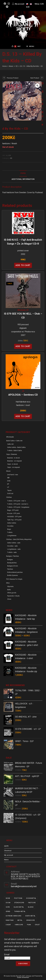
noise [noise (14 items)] (8, 898)
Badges (10, 560)
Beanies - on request (14, 461)
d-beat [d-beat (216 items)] (8, 925)
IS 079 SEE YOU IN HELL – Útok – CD (23, 316)
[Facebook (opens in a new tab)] (5, 4)
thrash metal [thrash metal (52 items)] (20, 911)
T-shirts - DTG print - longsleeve (18, 507)
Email (7, 954)
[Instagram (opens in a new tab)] (9, 4)
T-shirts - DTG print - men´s (17, 501)
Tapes (9, 490)
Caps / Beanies (12, 454)
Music (8, 471)
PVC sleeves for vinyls (14, 579)
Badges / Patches (13, 556)
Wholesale (21, 310)
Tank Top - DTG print (14, 520)
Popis (23, 173)
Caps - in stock (13, 464)
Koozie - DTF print (14, 513)
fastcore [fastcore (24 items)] (32, 903)
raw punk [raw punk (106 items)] (10, 920)
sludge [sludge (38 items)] (31, 907)
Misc (8, 583)
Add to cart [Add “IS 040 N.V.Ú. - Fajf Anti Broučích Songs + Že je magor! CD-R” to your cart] (23, 265)
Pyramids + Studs (13, 596)
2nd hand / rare (13, 475)
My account (9, 855)
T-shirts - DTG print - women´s (18, 504)
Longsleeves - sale (14, 549)
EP (8, 484)
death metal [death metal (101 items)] (30, 916)
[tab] (23, 173)
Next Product (35, 78)
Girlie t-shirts (12, 523)
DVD (9, 481)
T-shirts (10, 532)
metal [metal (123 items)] (20, 920)
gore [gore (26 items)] (8, 907)
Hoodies (10, 526)
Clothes (9, 497)
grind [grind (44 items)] (8, 911)
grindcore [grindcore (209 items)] (31, 920)
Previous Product (13, 78)
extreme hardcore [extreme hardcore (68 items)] (14, 916)
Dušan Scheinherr (23, 977)
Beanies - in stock (13, 458)
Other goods (12, 593)
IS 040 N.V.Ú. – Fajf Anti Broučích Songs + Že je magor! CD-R (23, 242)
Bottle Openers (13, 575)
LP (8, 487)
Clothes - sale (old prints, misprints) (19, 539)
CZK (42, 4)
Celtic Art (10, 444)
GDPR (6, 846)
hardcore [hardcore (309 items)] (19, 925)
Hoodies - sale (12, 546)
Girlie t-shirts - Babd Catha (16, 447)
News (6, 860)
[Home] (4, 66)
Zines (9, 599)
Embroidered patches (15, 572)
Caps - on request (13, 467)
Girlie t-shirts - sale (14, 543)
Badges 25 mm (13, 566)
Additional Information (23, 179)
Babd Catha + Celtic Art (14, 441)
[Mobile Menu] (30, 46)
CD (11, 158)
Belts (9, 590)
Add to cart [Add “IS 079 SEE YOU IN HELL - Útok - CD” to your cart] (23, 346)
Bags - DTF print (13, 510)
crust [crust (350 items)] (37, 925)
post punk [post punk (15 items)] (18, 898)
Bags (9, 529)
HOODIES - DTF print (14, 517)
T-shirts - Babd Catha (15, 450)
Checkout (8, 851)
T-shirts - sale (12, 552)
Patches (10, 569)
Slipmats (10, 586)
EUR (28, 7)
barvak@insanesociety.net (24, 886)
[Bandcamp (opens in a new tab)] (7, 7)
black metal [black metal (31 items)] (19, 907)
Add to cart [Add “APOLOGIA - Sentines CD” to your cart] (23, 416)
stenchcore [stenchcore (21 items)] (19, 903)
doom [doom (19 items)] (8, 903)
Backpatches (12, 563)
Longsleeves (12, 536)
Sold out (10, 493)
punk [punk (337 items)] (29, 925)
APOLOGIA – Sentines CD (23, 395)
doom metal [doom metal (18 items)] (31, 898)
